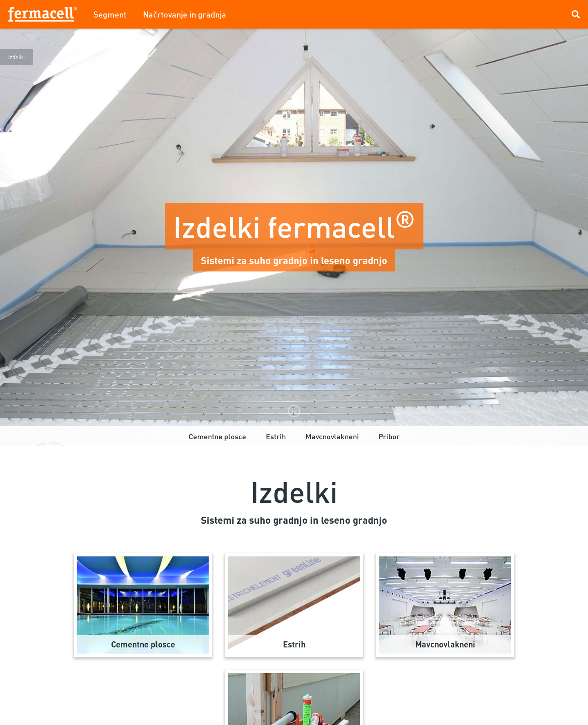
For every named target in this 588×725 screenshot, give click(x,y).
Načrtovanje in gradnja (185, 14)
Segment (110, 14)
